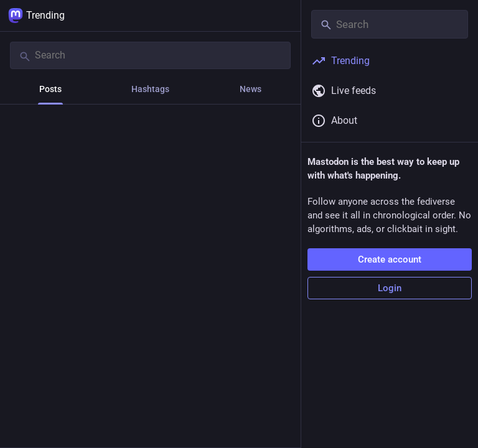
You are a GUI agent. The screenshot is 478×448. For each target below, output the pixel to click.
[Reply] (22, 261)
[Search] (150, 55)
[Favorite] (155, 261)
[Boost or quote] (89, 261)
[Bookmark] (217, 261)
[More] (283, 261)
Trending (36, 16)
